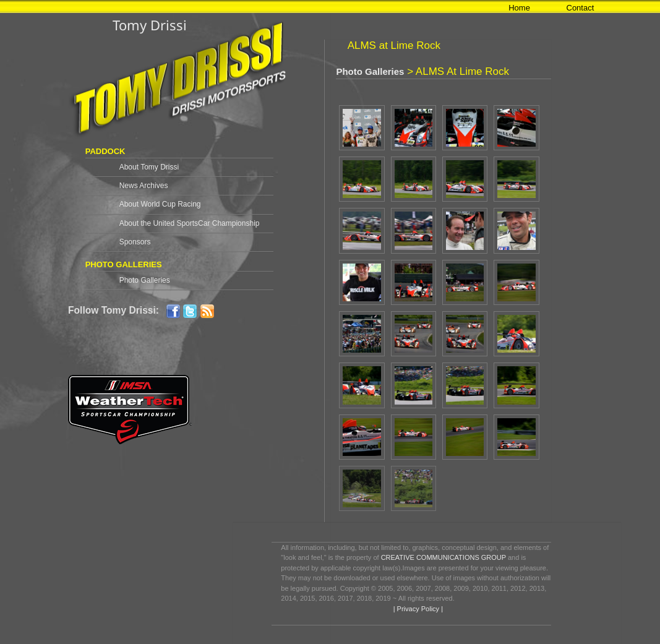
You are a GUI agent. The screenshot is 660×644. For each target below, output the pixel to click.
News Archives (144, 186)
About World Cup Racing (160, 204)
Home (519, 8)
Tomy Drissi (150, 25)
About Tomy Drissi (149, 167)
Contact (581, 8)
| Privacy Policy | (417, 609)
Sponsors (135, 242)
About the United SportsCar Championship (190, 223)
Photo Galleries (145, 280)
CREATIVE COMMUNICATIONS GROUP (444, 557)
